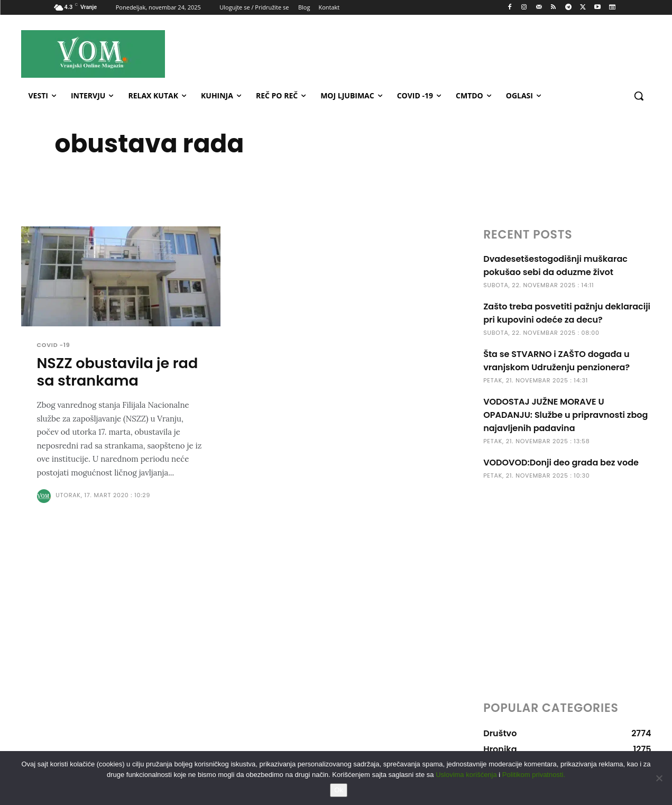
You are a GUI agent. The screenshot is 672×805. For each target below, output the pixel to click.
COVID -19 (54, 345)
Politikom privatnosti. (534, 775)
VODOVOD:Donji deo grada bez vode (561, 463)
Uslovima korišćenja (466, 775)
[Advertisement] (430, 53)
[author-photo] (45, 497)
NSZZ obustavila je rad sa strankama (118, 373)
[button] (639, 96)
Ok (339, 790)
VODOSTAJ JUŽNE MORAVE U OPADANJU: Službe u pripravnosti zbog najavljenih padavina (565, 415)
